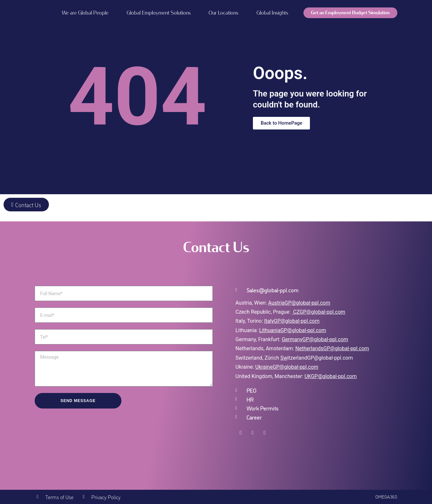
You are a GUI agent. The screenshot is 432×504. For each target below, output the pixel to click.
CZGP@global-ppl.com (319, 312)
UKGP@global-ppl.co (328, 376)
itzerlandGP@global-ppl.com (317, 358)
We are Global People (85, 13)
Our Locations (223, 13)
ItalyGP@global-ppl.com (292, 321)
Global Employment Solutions (159, 13)
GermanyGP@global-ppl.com (315, 339)
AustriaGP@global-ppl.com (299, 303)
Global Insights (272, 13)
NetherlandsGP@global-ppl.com (332, 348)
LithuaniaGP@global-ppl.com (292, 330)
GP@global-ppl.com (296, 367)
